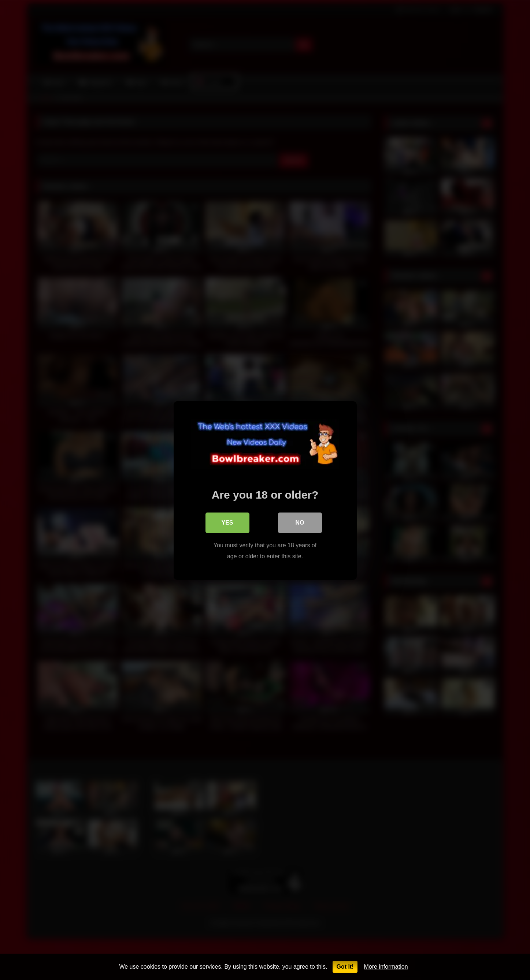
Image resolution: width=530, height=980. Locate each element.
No (300, 522)
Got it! (345, 967)
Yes (227, 522)
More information (386, 967)
